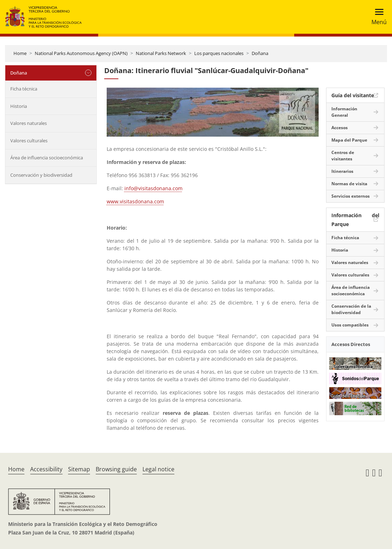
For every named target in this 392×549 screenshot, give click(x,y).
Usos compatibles (350, 325)
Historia (19, 106)
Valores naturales (29, 123)
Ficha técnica (24, 89)
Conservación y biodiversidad (41, 175)
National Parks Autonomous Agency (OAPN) (81, 53)
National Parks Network (161, 53)
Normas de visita (349, 184)
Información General (344, 112)
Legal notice (158, 469)
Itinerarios (342, 171)
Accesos (340, 128)
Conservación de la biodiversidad (351, 309)
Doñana (260, 53)
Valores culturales (29, 141)
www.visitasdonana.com (135, 201)
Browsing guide (116, 469)
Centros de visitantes (343, 156)
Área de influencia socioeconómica (47, 158)
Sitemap (79, 469)
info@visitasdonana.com (153, 188)
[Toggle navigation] (377, 17)
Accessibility (46, 469)
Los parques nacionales (219, 53)
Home (20, 53)
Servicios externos (351, 196)
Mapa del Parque (349, 140)
